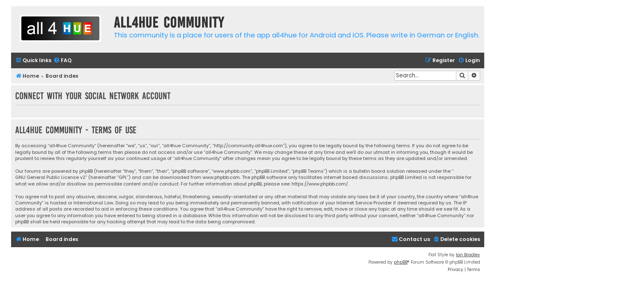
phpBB (401, 262)
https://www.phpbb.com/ (320, 184)
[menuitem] (62, 61)
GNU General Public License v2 (50, 177)
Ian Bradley (468, 255)
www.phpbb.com (221, 177)
